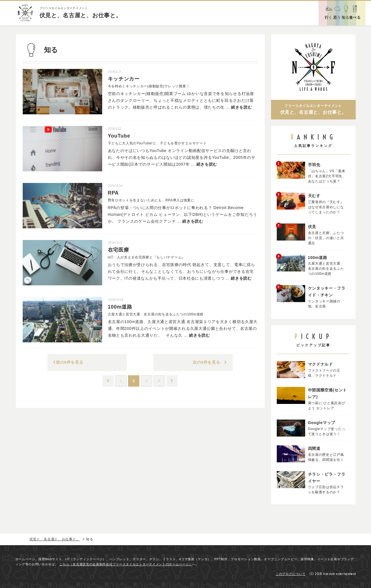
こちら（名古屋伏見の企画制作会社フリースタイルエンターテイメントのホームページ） (126, 564)
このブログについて (291, 574)
